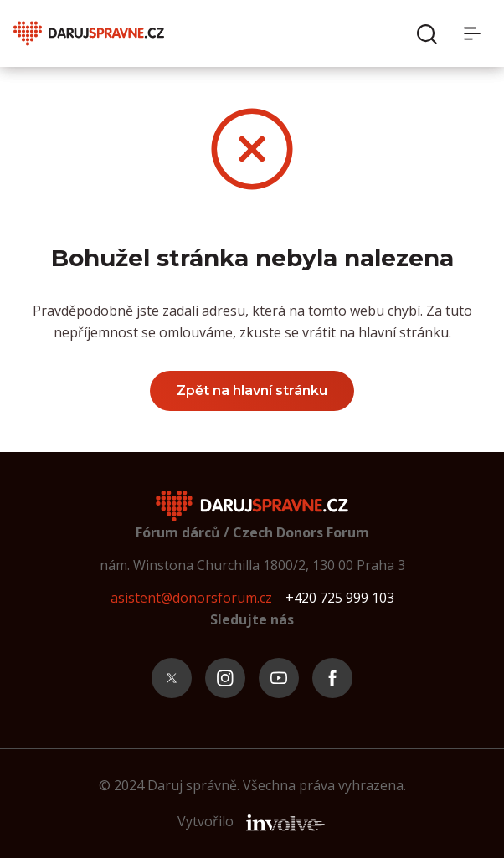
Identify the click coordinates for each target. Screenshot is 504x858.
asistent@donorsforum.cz (191, 598)
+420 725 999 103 (340, 598)
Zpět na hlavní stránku (252, 390)
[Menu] (477, 33)
